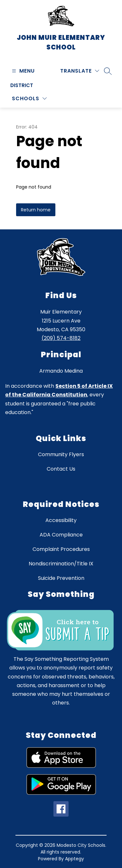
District (22, 85)
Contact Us (61, 469)
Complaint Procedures (61, 549)
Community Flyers (61, 454)
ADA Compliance (61, 535)
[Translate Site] (80, 71)
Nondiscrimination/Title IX (61, 564)
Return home (36, 210)
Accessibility (61, 520)
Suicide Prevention (61, 578)
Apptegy (75, 859)
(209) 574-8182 (61, 338)
